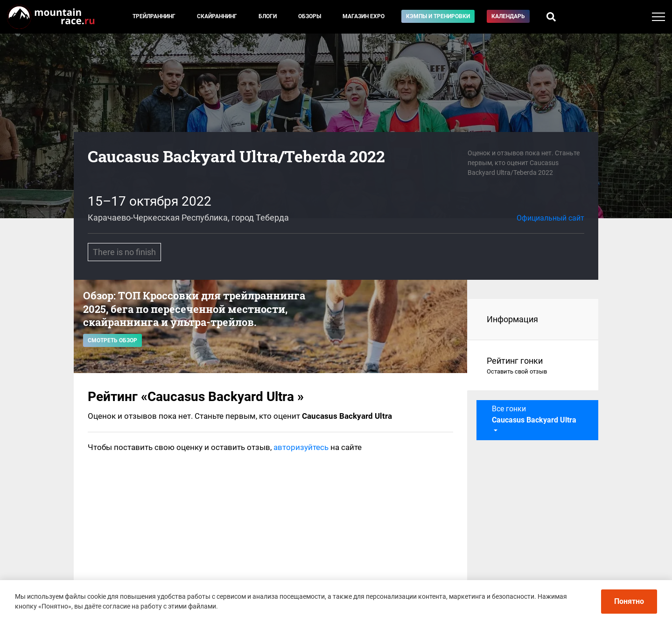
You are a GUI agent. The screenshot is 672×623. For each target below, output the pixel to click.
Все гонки (534, 414)
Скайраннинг (217, 16)
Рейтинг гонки (533, 366)
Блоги (268, 16)
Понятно (629, 601)
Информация (512, 319)
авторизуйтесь (301, 447)
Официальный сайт (550, 218)
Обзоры (310, 16)
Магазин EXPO (364, 16)
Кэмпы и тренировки (438, 16)
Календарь (508, 16)
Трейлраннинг (154, 16)
